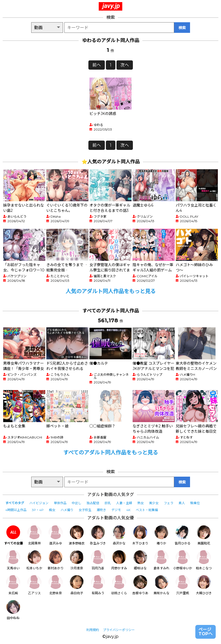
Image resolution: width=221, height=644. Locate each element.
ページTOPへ (206, 632)
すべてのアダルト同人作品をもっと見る (111, 453)
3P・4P (38, 510)
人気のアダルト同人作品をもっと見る (111, 291)
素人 (182, 503)
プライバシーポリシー (119, 630)
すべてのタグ (15, 503)
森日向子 (77, 585)
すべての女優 (13, 535)
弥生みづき (98, 535)
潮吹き (101, 510)
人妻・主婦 (124, 503)
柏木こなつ (204, 560)
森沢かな (119, 535)
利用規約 (93, 630)
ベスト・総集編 (147, 510)
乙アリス (34, 585)
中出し (76, 503)
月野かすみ (119, 560)
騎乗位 (195, 503)
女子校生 (85, 510)
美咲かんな (161, 585)
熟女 (141, 503)
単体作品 (60, 503)
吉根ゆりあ (140, 585)
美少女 (154, 503)
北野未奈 (56, 585)
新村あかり (56, 560)
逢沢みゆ (56, 535)
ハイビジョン (39, 503)
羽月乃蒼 (98, 560)
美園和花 (204, 535)
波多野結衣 (77, 535)
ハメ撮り (67, 510)
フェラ (169, 503)
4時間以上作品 (16, 510)
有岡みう (98, 585)
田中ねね (13, 610)
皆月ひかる (183, 535)
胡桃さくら (119, 585)
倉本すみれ (161, 560)
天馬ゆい (13, 560)
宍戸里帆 (183, 585)
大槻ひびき (204, 585)
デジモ (116, 510)
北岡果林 (34, 535)
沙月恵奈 (77, 560)
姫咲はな (140, 560)
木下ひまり (140, 535)
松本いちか (34, 560)
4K (128, 510)
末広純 (13, 585)
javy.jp (111, 6)
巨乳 (108, 503)
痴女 (52, 510)
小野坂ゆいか (183, 560)
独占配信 (93, 503)
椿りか (161, 535)
